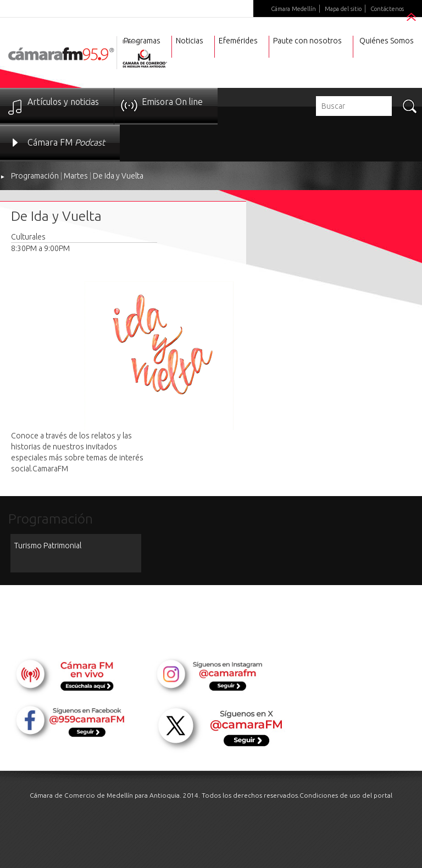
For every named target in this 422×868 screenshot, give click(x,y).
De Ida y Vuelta (118, 176)
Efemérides (238, 41)
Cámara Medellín (293, 9)
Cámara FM (66, 142)
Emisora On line (172, 102)
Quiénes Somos (387, 41)
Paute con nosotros (307, 41)
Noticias (190, 41)
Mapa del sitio (343, 9)
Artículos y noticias (63, 102)
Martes (76, 176)
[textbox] (354, 106)
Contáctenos (387, 9)
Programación (35, 176)
